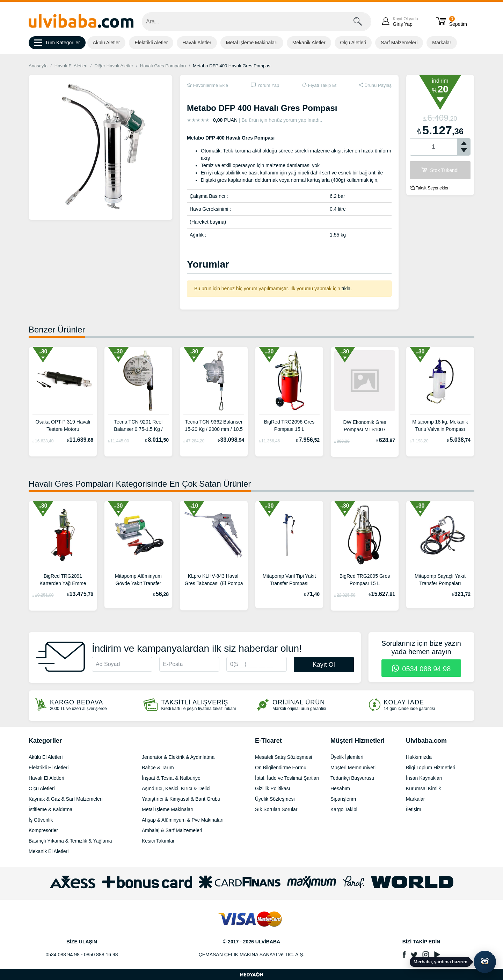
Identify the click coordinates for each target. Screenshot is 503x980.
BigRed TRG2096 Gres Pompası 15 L (289, 425)
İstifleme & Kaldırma (50, 809)
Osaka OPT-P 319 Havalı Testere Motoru (63, 425)
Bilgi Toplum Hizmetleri (431, 768)
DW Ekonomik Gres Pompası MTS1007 (365, 426)
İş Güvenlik (41, 820)
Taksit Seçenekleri (430, 188)
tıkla (346, 289)
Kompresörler (43, 830)
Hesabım (340, 788)
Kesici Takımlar (158, 841)
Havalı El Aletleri (71, 66)
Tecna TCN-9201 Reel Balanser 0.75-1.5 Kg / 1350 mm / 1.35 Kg (138, 426)
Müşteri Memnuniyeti (353, 768)
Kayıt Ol (324, 665)
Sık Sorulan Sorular (276, 809)
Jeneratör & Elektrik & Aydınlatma (178, 757)
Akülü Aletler (107, 43)
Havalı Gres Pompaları (163, 66)
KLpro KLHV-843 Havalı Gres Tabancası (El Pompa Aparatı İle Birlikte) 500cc (214, 581)
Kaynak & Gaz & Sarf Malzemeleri (66, 799)
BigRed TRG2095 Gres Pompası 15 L (365, 580)
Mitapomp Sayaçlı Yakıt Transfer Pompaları (440, 580)
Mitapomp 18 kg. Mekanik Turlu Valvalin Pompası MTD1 (440, 426)
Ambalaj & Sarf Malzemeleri (172, 830)
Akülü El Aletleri (46, 757)
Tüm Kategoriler (57, 43)
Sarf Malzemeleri (399, 43)
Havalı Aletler (197, 43)
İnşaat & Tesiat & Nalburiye (171, 778)
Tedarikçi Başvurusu (352, 778)
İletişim (414, 809)
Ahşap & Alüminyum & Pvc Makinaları (183, 820)
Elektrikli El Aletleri (49, 768)
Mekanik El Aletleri (49, 851)
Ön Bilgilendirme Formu (281, 768)
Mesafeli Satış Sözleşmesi (283, 757)
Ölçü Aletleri (353, 43)
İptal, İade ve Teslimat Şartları (287, 778)
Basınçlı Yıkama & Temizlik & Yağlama (70, 841)
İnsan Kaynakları (424, 778)
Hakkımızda (419, 757)
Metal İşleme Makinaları (252, 43)
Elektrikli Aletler (151, 43)
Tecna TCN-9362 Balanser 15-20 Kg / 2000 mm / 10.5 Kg (214, 426)
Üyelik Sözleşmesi (275, 799)
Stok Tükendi (440, 170)
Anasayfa (38, 66)
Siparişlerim (343, 799)
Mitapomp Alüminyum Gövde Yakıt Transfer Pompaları (138, 581)
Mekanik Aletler (309, 43)
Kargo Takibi (344, 809)
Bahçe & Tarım (158, 768)
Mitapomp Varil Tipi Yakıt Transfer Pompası (289, 580)
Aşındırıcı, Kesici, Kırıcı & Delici (176, 788)
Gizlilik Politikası (272, 788)
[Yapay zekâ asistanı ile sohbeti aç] (485, 962)
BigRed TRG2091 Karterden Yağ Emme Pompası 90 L (63, 581)
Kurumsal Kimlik (423, 788)
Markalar (442, 43)
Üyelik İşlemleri (347, 757)
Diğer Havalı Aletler (114, 66)
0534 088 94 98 (421, 669)
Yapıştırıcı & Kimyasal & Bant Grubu (181, 799)
